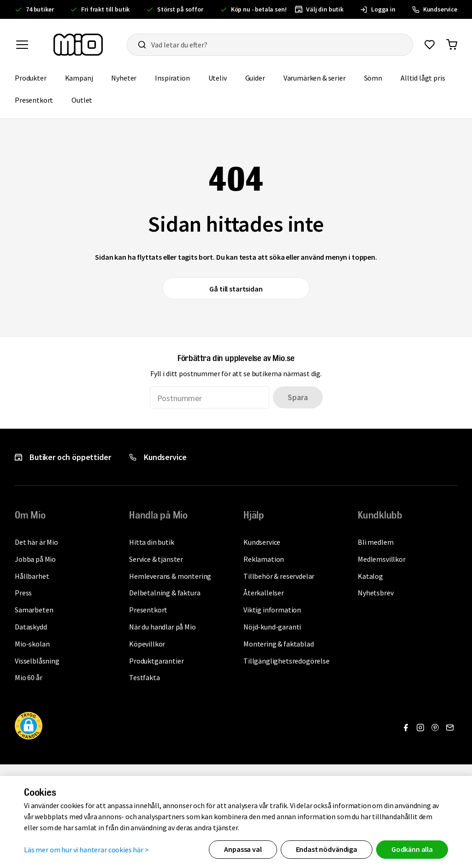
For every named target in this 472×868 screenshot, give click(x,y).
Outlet (86, 99)
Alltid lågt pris (427, 77)
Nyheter (128, 77)
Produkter (35, 77)
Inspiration (177, 77)
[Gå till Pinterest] (435, 728)
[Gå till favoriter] (430, 45)
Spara (298, 397)
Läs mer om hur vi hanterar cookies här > (86, 849)
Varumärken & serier (319, 77)
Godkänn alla (412, 849)
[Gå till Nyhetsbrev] (450, 728)
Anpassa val (243, 849)
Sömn (378, 77)
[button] (29, 727)
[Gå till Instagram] (420, 728)
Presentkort (38, 99)
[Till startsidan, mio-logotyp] (78, 45)
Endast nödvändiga (327, 849)
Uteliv (222, 77)
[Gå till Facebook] (406, 728)
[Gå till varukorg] (452, 45)
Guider (260, 77)
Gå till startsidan (236, 289)
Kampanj (84, 77)
